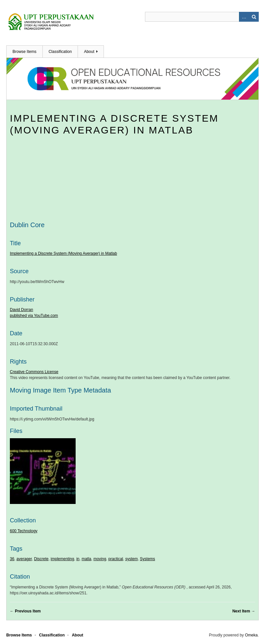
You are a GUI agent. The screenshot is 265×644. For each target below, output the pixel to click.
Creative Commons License (34, 372)
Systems (148, 559)
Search (254, 17)
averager (24, 559)
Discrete (41, 559)
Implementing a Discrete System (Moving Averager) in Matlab (63, 253)
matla (86, 559)
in (78, 559)
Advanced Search (244, 17)
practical (116, 559)
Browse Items (24, 52)
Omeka (251, 635)
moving (100, 559)
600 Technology (24, 531)
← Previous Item (25, 611)
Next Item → (244, 611)
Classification (60, 52)
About (89, 52)
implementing (62, 559)
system (132, 559)
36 (12, 559)
